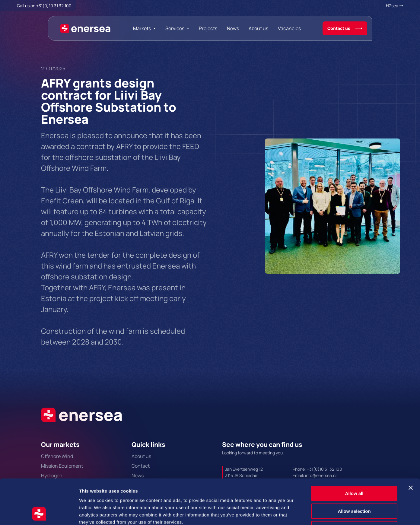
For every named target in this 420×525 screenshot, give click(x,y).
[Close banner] (411, 446)
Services (175, 28)
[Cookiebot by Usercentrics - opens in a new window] (39, 513)
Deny (354, 487)
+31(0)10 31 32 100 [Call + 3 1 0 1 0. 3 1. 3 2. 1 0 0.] (54, 6)
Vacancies (289, 28)
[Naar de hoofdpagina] (86, 28)
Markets (142, 28)
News (233, 28)
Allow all (354, 451)
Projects (208, 28)
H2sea (392, 6)
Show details (317, 513)
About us (258, 28)
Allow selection (354, 469)
